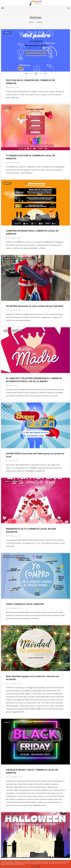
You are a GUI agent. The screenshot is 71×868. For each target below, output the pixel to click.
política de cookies (61, 863)
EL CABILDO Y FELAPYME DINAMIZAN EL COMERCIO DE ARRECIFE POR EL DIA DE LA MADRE (34, 380)
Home (31, 22)
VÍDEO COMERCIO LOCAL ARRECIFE (25, 604)
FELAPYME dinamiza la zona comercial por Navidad (35, 306)
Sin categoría (27, 259)
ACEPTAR (35, 867)
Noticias (16, 259)
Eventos (7, 33)
